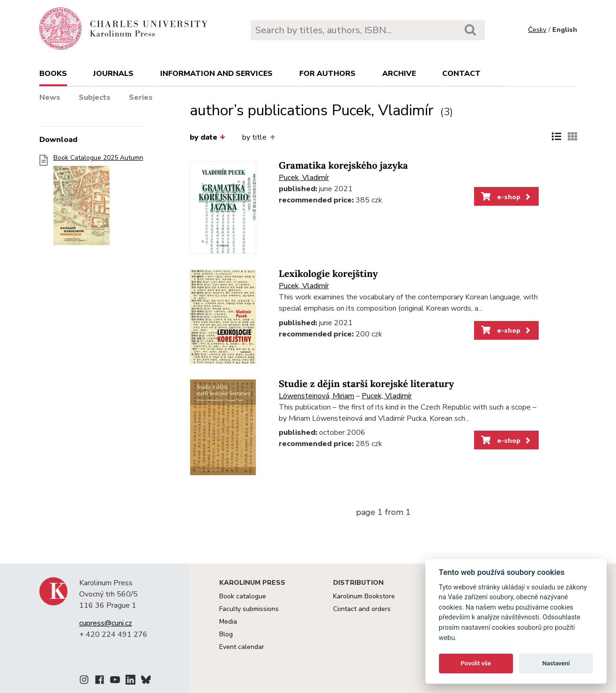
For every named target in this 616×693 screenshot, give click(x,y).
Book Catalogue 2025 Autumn (98, 203)
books (53, 74)
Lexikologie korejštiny (328, 274)
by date (208, 137)
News (50, 97)
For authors (327, 74)
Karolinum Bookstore (364, 596)
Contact (461, 74)
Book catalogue (243, 596)
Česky (537, 30)
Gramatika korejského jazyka (343, 166)
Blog (226, 634)
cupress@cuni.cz (106, 623)
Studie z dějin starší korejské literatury (366, 384)
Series (141, 97)
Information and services (216, 74)
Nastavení (556, 663)
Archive (399, 74)
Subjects (95, 97)
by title (258, 137)
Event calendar (242, 647)
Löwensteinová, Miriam (316, 396)
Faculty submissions (249, 609)
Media (228, 622)
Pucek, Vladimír (304, 178)
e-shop (507, 197)
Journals (113, 74)
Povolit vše (476, 663)
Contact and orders (362, 609)
